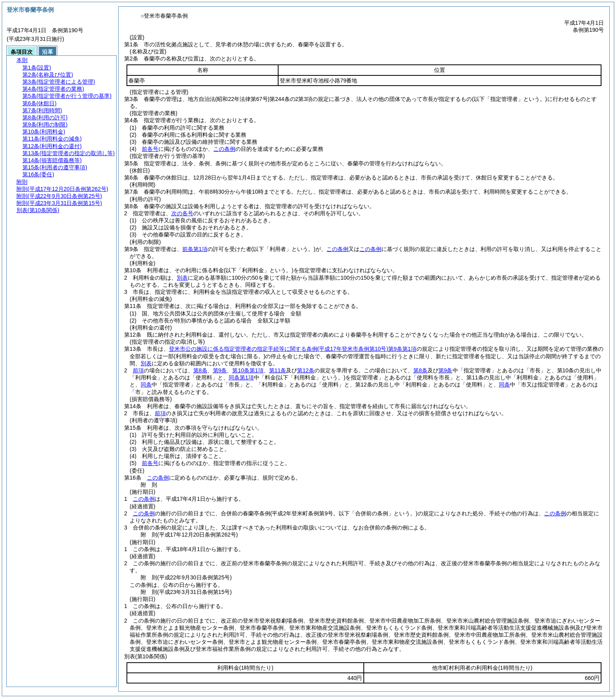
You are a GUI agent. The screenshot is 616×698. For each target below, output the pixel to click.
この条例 (224, 149)
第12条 (306, 370)
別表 (182, 278)
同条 (146, 385)
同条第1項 (241, 377)
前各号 (150, 149)
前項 (138, 370)
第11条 (278, 370)
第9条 (220, 370)
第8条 (200, 370)
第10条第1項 (248, 370)
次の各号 (182, 213)
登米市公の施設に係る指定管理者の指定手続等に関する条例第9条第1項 (293, 349)
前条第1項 (195, 249)
